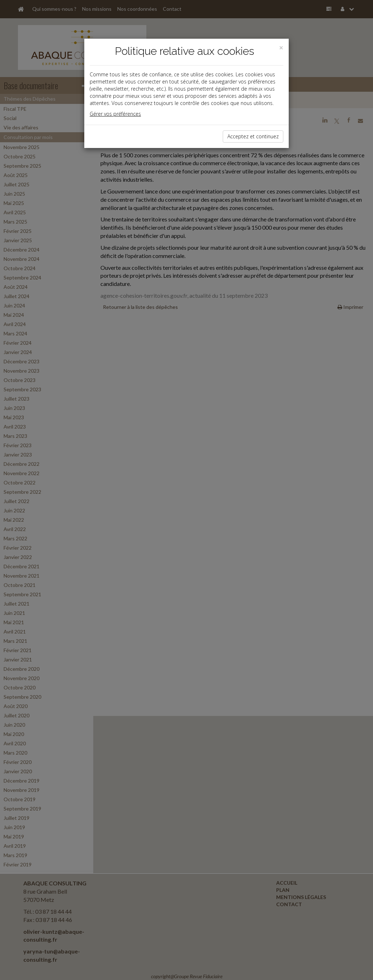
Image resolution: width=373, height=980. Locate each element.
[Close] (281, 48)
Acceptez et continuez (253, 136)
